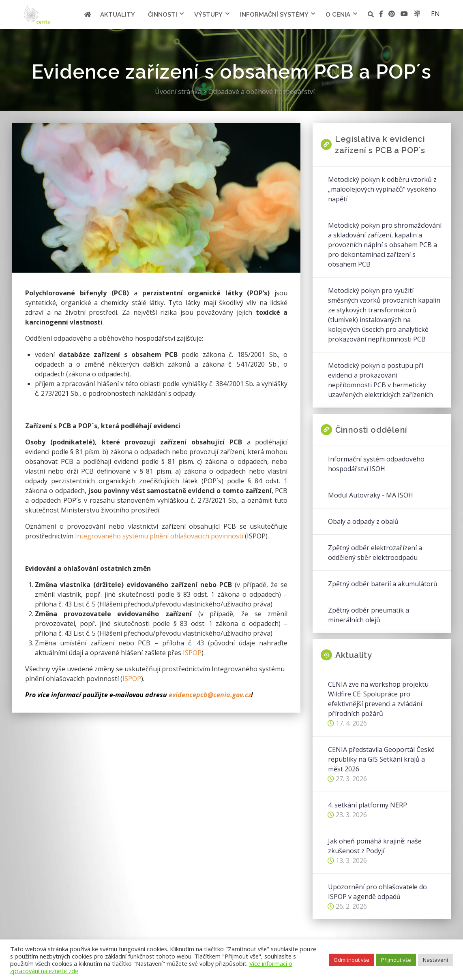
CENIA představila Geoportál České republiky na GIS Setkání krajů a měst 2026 (381, 759)
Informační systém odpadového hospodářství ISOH (376, 464)
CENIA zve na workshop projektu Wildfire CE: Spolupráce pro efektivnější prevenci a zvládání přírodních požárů (378, 699)
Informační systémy (274, 15)
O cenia (338, 15)
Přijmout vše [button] (396, 960)
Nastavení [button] (435, 960)
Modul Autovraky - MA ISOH (371, 495)
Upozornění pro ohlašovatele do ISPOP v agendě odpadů (377, 892)
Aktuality (118, 15)
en (435, 14)
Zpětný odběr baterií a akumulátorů (383, 584)
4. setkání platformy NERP (368, 805)
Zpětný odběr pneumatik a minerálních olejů (369, 615)
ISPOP (192, 653)
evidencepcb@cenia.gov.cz (210, 695)
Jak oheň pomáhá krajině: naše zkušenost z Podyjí (375, 846)
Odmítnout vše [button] (352, 960)
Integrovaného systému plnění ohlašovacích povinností (159, 536)
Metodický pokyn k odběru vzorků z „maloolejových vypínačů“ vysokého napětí (382, 189)
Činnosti (163, 15)
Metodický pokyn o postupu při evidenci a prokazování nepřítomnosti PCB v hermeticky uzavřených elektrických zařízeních (380, 380)
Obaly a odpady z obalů (363, 521)
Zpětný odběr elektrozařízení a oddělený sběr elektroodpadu (375, 553)
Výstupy (208, 15)
